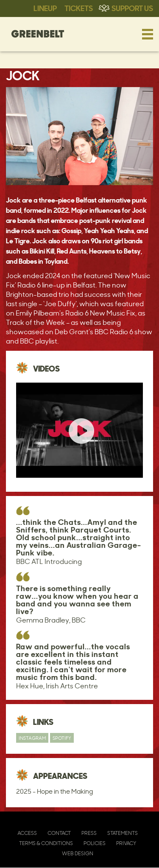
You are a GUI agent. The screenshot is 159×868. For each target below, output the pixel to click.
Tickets (79, 8)
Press (89, 833)
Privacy (126, 843)
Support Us (132, 8)
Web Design (78, 853)
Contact (59, 833)
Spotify (62, 738)
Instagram (32, 738)
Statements (123, 833)
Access (27, 833)
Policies (95, 843)
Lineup (45, 8)
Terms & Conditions (46, 843)
